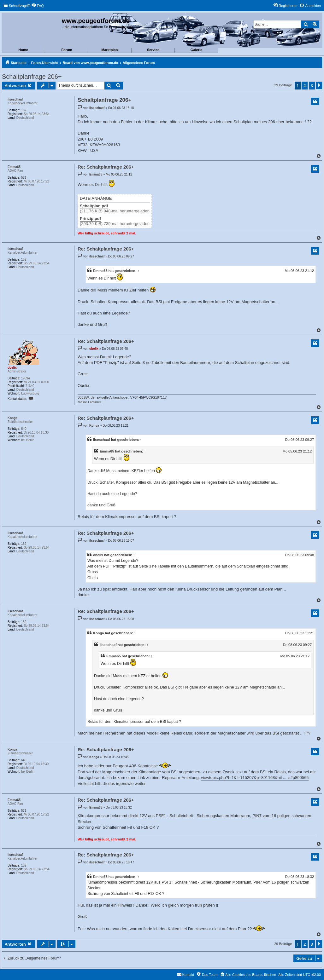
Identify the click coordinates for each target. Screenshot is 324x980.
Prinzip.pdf (90, 219)
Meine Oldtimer (89, 402)
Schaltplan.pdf (94, 206)
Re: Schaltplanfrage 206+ (106, 167)
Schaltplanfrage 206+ (32, 77)
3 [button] (312, 85)
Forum (67, 50)
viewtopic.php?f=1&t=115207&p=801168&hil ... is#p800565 (255, 778)
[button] (319, 85)
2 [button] (305, 85)
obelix (12, 368)
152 (24, 110)
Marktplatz (110, 50)
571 (24, 178)
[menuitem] (38, 6)
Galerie (196, 50)
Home (23, 50)
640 (24, 429)
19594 (26, 378)
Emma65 (14, 167)
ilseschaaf (15, 99)
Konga (12, 418)
